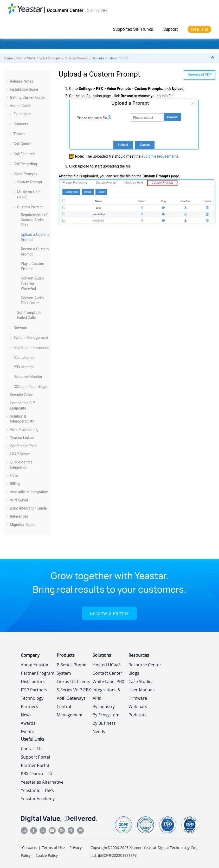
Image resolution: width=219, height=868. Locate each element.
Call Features (24, 154)
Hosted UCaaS (107, 665)
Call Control (23, 144)
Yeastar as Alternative (42, 782)
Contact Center (107, 673)
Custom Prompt (76, 58)
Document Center (65, 10)
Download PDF (199, 75)
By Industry (104, 706)
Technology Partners (32, 702)
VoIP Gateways (71, 698)
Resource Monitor (28, 377)
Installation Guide (24, 89)
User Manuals (142, 690)
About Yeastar (35, 665)
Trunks (19, 134)
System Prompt (30, 182)
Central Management (70, 711)
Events (27, 731)
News (26, 715)
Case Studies (141, 681)
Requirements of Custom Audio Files (34, 220)
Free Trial (199, 29)
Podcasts (137, 715)
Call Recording (25, 164)
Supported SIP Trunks (133, 29)
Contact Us (32, 749)
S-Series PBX (97, 11)
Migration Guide (23, 525)
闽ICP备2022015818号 (118, 855)
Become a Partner (109, 613)
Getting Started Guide (27, 97)
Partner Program (38, 673)
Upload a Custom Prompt (110, 58)
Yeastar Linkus (22, 438)
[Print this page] (213, 58)
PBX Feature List (37, 774)
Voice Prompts (50, 58)
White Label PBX (108, 681)
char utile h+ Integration (29, 492)
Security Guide (22, 395)
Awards (28, 723)
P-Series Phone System (72, 669)
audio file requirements (160, 156)
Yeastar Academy (38, 799)
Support (171, 29)
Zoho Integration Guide (28, 508)
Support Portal (35, 757)
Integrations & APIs (107, 694)
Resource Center (145, 665)
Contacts (21, 124)
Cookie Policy (47, 855)
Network (20, 328)
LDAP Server (20, 454)
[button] (8, 81)
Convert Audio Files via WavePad (32, 283)
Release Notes (22, 81)
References (19, 516)
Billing (15, 484)
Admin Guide (26, 58)
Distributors (33, 681)
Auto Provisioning (24, 430)
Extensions (22, 114)
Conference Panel (24, 446)
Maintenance (24, 358)
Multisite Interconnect (31, 348)
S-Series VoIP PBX (74, 690)
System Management (31, 338)
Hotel (14, 475)
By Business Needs (104, 727)
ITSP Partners (34, 690)
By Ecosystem (106, 715)
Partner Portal (35, 765)
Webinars (138, 706)
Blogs (134, 673)
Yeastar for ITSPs (37, 790)
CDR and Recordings (30, 387)
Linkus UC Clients (73, 681)
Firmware (138, 698)
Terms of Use (53, 848)
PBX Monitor (24, 367)
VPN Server (19, 500)
